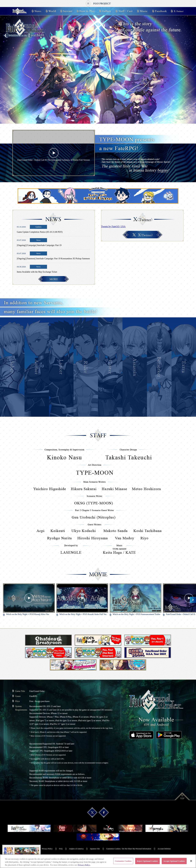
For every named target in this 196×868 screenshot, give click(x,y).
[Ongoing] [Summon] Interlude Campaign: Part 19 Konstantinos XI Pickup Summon (53, 259)
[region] (98, 861)
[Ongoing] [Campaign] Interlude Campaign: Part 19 (39, 245)
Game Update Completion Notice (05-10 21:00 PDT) (40, 232)
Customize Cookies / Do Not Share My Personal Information (129, 849)
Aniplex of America (76, 849)
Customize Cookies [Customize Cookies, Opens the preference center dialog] (123, 861)
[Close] (191, 861)
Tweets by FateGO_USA (113, 226)
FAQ (61, 849)
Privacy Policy (47, 849)
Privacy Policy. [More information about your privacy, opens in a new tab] (84, 865)
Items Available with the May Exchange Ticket (37, 272)
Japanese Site (95, 849)
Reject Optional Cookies (147, 861)
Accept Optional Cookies (174, 861)
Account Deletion (164, 849)
